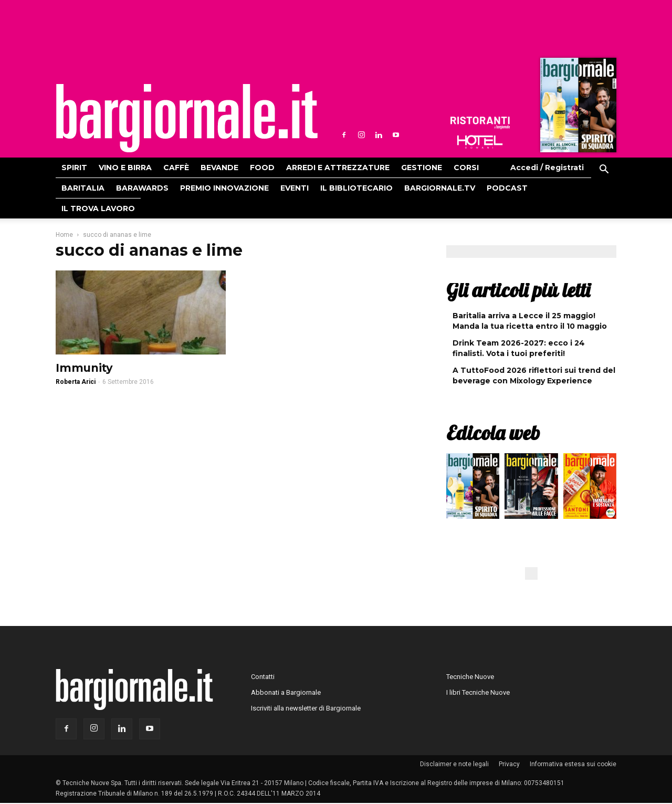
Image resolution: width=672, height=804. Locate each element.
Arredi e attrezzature (338, 168)
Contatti (263, 677)
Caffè (176, 168)
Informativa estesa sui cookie (573, 764)
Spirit (74, 168)
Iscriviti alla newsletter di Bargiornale (306, 708)
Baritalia (83, 188)
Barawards (142, 188)
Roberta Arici (76, 382)
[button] (604, 171)
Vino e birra (125, 168)
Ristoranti (480, 123)
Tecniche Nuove (470, 677)
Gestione (422, 168)
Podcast (507, 188)
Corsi (466, 168)
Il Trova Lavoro (98, 208)
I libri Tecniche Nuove (478, 692)
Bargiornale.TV (440, 188)
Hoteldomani (480, 142)
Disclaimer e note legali (454, 764)
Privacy (509, 764)
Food (262, 168)
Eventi (295, 188)
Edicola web (493, 433)
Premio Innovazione (224, 188)
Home (64, 235)
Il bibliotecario (356, 188)
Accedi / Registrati (547, 168)
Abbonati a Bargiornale (286, 692)
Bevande (219, 168)
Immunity (84, 368)
